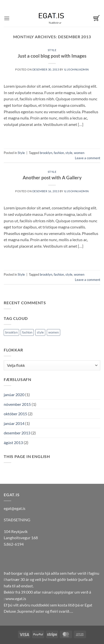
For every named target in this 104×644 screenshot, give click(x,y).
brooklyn (46, 153)
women (79, 153)
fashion (59, 153)
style (69, 153)
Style (52, 50)
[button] (7, 18)
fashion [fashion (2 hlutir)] (27, 332)
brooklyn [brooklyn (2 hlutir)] (11, 332)
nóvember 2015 (17, 404)
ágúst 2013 (13, 442)
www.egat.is (16, 598)
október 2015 (15, 414)
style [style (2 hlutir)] (40, 332)
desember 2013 (17, 433)
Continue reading (52, 135)
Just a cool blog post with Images (52, 56)
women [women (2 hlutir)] (53, 332)
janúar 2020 (14, 395)
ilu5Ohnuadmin (77, 69)
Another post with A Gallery (52, 177)
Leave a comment (88, 158)
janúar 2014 (14, 423)
